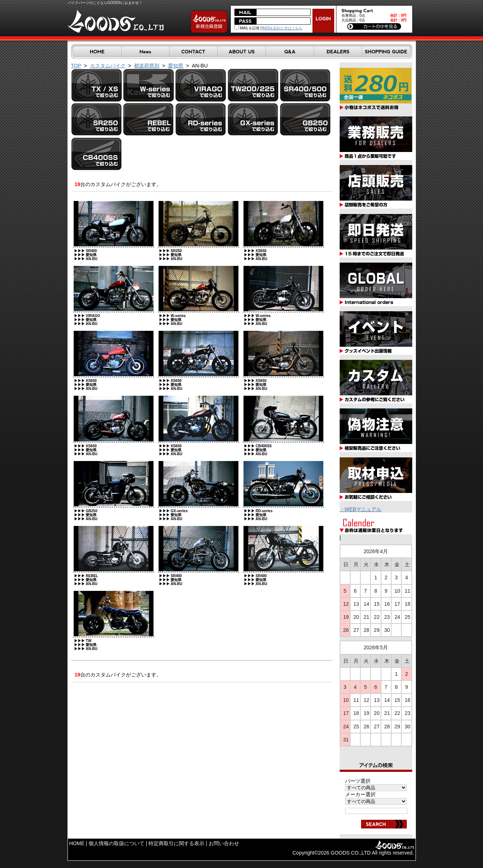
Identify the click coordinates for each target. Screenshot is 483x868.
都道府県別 (147, 66)
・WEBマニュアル (361, 509)
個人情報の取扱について (116, 843)
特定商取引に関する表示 (176, 843)
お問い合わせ (224, 843)
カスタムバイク (108, 66)
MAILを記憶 (247, 28)
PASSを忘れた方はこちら (281, 28)
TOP (76, 66)
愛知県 (176, 66)
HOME (77, 843)
